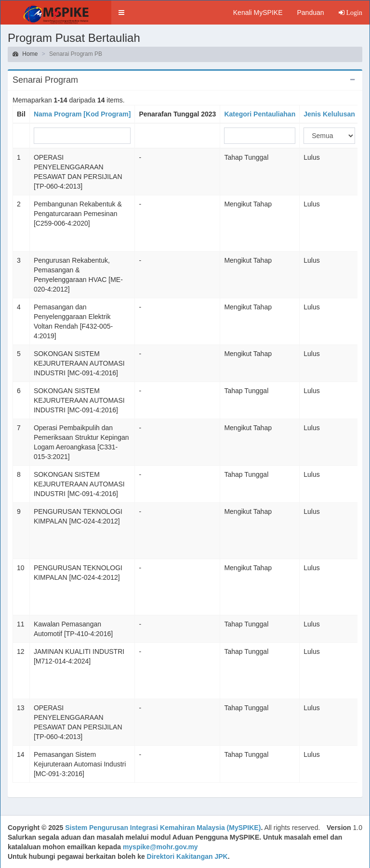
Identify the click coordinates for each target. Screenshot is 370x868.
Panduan (310, 13)
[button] (121, 13)
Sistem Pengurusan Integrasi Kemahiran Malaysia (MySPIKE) (163, 828)
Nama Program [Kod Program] (82, 114)
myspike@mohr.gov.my (160, 847)
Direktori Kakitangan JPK (187, 856)
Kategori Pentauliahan (260, 114)
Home (25, 54)
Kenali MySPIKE (258, 13)
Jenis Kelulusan (329, 114)
